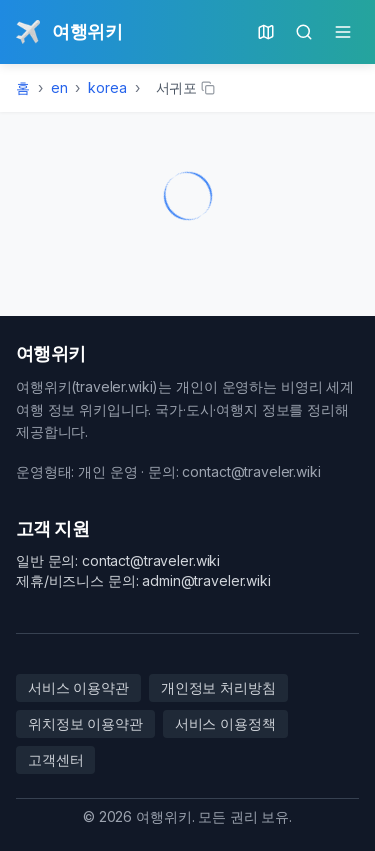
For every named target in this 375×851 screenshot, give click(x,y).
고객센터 (55, 759)
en (59, 87)
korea (107, 87)
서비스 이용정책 (225, 723)
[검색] (304, 32)
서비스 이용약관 (78, 687)
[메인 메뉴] (343, 32)
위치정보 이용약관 (85, 723)
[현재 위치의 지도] (266, 32)
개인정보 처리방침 (218, 687)
